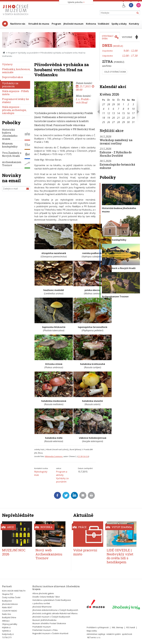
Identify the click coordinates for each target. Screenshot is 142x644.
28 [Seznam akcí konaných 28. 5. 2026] (118, 122)
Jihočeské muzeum (73, 24)
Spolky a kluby (119, 24)
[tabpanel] (120, 61)
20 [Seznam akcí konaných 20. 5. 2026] (113, 118)
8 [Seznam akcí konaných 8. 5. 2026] (123, 109)
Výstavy (7, 64)
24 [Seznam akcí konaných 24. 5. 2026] (133, 118)
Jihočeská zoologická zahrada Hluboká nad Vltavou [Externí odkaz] (55, 613)
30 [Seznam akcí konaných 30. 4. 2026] (118, 104)
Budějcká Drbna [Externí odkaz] (9, 617)
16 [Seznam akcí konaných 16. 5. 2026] (128, 113)
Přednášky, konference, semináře (16, 71)
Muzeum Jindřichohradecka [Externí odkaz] (44, 620)
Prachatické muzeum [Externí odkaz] (42, 627)
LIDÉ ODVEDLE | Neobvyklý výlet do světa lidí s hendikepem (120, 556)
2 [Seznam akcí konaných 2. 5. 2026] (128, 104)
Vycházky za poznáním (28, 53)
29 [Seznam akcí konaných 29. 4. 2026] (113, 104)
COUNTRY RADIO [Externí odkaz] (10, 611)
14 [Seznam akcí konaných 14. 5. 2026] (118, 113)
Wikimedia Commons (54, 456)
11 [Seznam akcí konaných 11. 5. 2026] (104, 113)
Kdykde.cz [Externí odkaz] (6, 627)
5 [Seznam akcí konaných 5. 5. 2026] (109, 109)
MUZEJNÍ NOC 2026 (14, 552)
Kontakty (134, 24)
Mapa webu (92, 631)
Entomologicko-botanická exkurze (117, 166)
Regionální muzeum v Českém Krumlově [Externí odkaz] (50, 633)
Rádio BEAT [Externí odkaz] (7, 607)
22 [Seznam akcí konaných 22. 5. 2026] (123, 118)
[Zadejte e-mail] (16, 189)
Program (56, 24)
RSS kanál (131, 627)
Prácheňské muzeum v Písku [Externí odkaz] (45, 630)
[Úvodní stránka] (16, 16)
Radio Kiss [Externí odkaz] (7, 614)
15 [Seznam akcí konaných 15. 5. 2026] (123, 113)
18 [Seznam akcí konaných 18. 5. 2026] (104, 118)
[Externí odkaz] (96, 604)
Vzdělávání (103, 24)
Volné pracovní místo (85, 552)
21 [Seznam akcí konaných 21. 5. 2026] (118, 118)
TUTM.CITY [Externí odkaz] (7, 637)
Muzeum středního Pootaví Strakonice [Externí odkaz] (49, 623)
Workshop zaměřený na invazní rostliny (116, 142)
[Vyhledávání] (120, 13)
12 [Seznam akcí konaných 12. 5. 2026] (109, 113)
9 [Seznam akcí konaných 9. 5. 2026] (128, 109)
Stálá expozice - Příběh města (16, 93)
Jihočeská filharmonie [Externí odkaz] (42, 607)
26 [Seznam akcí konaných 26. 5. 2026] (109, 122)
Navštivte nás (18, 24)
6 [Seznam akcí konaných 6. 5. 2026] (113, 109)
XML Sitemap (117, 627)
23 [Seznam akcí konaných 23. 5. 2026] (128, 118)
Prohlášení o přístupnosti (98, 627)
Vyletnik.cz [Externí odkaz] (7, 631)
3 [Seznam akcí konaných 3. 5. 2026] (133, 104)
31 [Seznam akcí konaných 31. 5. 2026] (133, 122)
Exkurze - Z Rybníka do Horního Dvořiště (116, 154)
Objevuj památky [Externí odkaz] (10, 624)
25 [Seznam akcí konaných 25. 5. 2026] (104, 122)
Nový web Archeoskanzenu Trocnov (49, 554)
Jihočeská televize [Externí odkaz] (10, 604)
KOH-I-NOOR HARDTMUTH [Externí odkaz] (14, 591)
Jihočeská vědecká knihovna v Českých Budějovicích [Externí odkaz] (55, 610)
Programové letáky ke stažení (15, 101)
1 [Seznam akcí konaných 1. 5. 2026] (123, 104)
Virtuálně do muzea (39, 24)
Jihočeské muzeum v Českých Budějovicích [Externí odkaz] (51, 617)
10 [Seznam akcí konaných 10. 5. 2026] (133, 109)
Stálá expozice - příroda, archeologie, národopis (14, 110)
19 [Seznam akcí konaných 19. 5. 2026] (109, 118)
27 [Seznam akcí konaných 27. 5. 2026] (113, 122)
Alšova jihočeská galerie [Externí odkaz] (43, 593)
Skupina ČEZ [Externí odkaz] (8, 594)
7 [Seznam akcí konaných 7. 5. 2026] (118, 109)
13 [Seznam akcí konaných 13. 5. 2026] (113, 113)
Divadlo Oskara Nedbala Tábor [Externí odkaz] (46, 597)
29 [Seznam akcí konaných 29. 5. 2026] (123, 122)
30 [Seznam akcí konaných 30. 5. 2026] (128, 122)
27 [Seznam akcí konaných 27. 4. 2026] (104, 104)
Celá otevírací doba (115, 72)
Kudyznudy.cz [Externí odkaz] (8, 634)
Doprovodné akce (12, 77)
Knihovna (91, 24)
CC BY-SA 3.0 (83, 456)
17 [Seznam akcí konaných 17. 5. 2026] (133, 113)
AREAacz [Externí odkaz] (6, 621)
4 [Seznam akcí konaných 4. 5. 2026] (104, 109)
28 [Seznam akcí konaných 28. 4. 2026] (109, 104)
